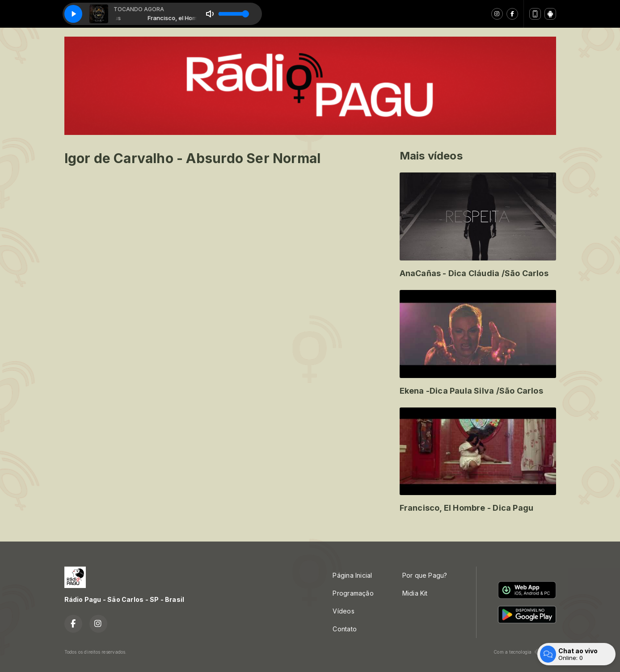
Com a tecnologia (525, 652)
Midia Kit (415, 593)
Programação (353, 593)
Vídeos (343, 611)
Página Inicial (352, 575)
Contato (344, 629)
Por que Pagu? (425, 575)
